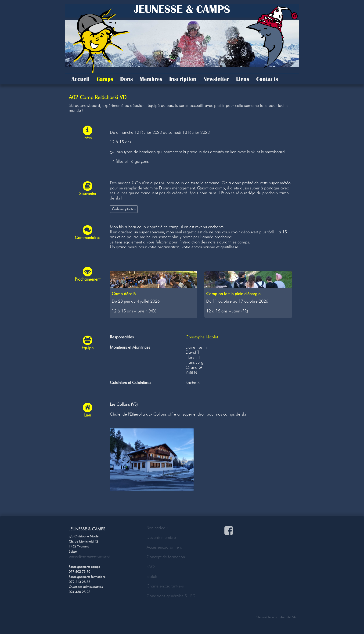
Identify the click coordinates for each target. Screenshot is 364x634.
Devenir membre (161, 537)
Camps (105, 79)
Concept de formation (166, 557)
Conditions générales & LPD (171, 596)
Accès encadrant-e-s (164, 547)
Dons (126, 79)
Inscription (183, 79)
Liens (243, 79)
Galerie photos (124, 209)
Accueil (81, 79)
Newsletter (216, 79)
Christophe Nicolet (202, 337)
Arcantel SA (288, 617)
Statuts (152, 576)
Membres (151, 79)
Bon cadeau (157, 528)
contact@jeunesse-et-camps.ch (90, 556)
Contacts (267, 79)
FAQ (151, 567)
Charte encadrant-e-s (165, 586)
